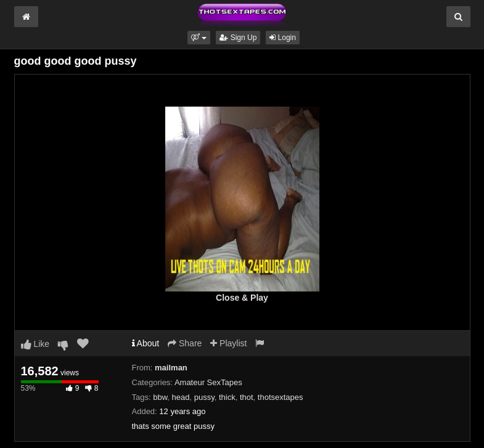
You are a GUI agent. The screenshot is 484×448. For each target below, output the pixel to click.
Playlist (228, 343)
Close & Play (242, 298)
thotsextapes (281, 397)
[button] (199, 38)
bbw (160, 397)
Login (283, 38)
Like (35, 344)
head (181, 397)
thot (247, 397)
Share (185, 343)
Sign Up (238, 38)
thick (227, 397)
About (146, 343)
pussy (204, 397)
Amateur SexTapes (208, 382)
